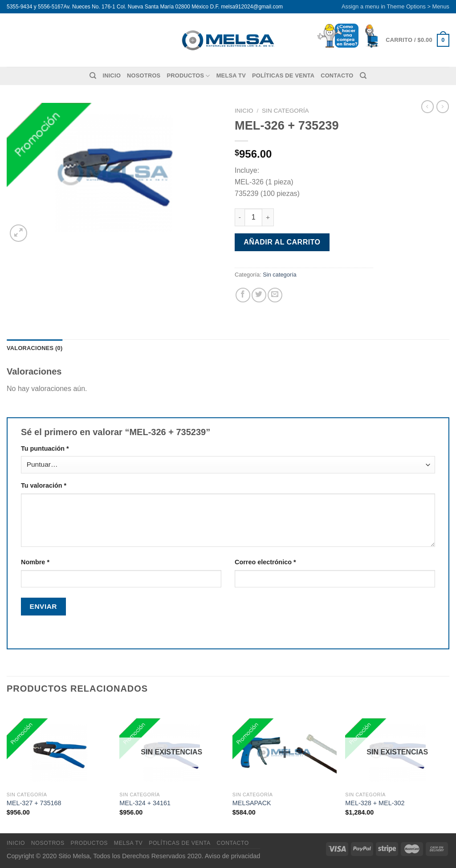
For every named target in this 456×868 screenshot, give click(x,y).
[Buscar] (93, 76)
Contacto (337, 75)
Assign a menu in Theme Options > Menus (395, 6)
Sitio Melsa (74, 856)
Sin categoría (285, 111)
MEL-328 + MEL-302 (375, 803)
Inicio (112, 75)
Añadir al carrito (282, 242)
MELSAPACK (252, 803)
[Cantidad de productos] (253, 217)
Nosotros (144, 75)
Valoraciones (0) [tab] (35, 348)
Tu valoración (44, 485)
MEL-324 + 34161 (145, 803)
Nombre (35, 562)
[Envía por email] (275, 295)
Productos (188, 76)
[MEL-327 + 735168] (59, 746)
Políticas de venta (283, 75)
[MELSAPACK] (285, 746)
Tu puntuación (45, 448)
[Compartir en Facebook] (243, 295)
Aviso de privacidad (233, 856)
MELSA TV (231, 75)
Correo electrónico (265, 562)
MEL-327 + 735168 (34, 803)
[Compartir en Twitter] (259, 295)
